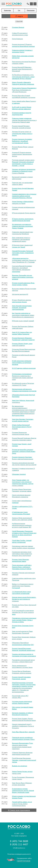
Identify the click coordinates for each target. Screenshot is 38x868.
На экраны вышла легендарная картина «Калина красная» (22, 702)
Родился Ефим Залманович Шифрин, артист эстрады (24, 638)
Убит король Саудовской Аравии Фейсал (23, 708)
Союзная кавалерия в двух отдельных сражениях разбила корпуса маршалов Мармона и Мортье (24, 196)
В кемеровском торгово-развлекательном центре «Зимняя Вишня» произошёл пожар (23, 790)
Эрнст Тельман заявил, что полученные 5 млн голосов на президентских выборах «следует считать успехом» (23, 483)
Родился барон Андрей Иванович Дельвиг (23, 189)
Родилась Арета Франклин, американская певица (21, 560)
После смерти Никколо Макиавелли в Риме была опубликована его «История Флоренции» (24, 90)
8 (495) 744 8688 (19, 841)
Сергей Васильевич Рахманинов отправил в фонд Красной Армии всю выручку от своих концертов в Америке (24, 534)
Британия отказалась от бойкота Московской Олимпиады (22, 714)
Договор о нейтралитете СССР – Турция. (22, 507)
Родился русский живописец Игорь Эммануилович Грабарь (23, 284)
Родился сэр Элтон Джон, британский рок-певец (24, 606)
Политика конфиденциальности (19, 854)
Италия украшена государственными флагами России (24, 797)
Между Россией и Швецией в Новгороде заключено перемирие (23, 83)
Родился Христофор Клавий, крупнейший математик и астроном (24, 96)
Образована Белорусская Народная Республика (24, 396)
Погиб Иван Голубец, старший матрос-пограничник (22, 541)
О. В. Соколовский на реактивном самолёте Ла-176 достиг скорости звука (23, 612)
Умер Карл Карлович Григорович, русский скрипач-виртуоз (23, 420)
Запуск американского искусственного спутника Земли (22, 666)
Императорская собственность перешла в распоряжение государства (24, 390)
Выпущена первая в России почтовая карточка (24, 289)
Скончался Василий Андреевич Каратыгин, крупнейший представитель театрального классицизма (22, 269)
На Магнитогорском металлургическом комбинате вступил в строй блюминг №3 (22, 525)
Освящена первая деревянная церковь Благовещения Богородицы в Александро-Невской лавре (24, 120)
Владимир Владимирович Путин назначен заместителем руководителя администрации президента (22, 746)
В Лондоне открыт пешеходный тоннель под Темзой (22, 246)
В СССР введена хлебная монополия (24, 368)
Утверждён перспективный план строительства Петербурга (22, 233)
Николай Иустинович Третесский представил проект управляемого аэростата (23, 253)
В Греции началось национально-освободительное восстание (23, 220)
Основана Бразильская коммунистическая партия (21, 433)
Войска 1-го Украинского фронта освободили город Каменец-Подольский (23, 586)
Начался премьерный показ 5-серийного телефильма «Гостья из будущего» (23, 726)
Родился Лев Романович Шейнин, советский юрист (23, 327)
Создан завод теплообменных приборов (22, 502)
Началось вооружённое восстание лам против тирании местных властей (24, 464)
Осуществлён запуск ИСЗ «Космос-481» (20, 697)
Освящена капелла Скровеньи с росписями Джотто (22, 51)
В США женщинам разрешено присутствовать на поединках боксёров (22, 363)
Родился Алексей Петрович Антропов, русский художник (21, 127)
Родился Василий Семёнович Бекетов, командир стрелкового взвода (24, 439)
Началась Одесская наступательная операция (23, 574)
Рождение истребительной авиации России (24, 356)
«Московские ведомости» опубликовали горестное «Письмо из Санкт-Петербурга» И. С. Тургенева (24, 260)
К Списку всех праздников (19, 810)
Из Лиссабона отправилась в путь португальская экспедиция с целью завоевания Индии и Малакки (23, 77)
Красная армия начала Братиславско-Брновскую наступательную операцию (24, 599)
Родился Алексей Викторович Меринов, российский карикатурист (24, 649)
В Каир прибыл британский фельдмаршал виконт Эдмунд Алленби (22, 427)
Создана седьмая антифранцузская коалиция (23, 208)
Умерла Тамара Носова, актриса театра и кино (22, 772)
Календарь (7, 10)
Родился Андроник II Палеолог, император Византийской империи (23, 45)
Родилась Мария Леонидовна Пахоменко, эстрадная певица (22, 490)
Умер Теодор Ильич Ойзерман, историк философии (22, 784)
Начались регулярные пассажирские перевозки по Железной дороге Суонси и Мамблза (24, 171)
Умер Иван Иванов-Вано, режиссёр (23, 732)
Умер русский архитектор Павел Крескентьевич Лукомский (22, 632)
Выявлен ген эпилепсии (20, 766)
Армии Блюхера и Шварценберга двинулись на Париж (23, 202)
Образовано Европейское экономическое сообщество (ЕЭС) (23, 644)
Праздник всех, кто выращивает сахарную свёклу (22, 183)
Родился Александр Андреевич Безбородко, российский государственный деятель (22, 141)
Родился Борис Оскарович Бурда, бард (23, 626)
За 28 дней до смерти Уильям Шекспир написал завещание (22, 108)
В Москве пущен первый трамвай (23, 321)
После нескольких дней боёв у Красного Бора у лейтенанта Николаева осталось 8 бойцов (22, 567)
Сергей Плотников (24, 861)
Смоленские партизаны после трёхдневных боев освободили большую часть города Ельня (22, 554)
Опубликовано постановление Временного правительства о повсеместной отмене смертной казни (22, 377)
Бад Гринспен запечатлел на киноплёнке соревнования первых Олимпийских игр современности (23, 315)
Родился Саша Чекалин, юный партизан (22, 445)
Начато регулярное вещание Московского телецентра (21, 496)
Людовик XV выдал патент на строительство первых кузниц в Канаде (22, 133)
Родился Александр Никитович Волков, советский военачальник (23, 458)
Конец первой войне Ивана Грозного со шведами (24, 102)
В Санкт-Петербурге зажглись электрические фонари (22, 301)
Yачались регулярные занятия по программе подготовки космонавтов (24, 655)
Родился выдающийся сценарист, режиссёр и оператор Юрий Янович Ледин (24, 451)
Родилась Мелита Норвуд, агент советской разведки (22, 344)
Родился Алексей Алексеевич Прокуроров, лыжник (21, 678)
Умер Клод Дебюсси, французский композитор (23, 401)
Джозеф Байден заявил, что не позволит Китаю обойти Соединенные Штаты (22, 804)
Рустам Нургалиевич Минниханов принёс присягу (23, 778)
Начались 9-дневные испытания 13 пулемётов (23, 469)
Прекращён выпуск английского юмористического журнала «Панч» (23, 738)
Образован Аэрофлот (19, 474)
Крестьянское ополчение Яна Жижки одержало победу (24, 62)
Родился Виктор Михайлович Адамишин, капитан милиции (22, 672)
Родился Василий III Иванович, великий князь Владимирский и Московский (22, 69)
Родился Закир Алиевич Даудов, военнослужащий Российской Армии (24, 719)
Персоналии (31, 10)
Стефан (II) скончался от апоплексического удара (20, 34)
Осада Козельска (17, 39)
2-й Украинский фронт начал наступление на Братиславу (21, 592)
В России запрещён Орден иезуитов (24, 213)
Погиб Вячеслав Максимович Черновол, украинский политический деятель (24, 760)
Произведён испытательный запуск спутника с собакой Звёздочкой (23, 661)
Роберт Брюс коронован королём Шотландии (23, 57)
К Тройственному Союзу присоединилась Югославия (21, 513)
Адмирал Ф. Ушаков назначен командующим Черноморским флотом (22, 154)
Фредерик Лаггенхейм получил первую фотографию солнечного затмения (23, 277)
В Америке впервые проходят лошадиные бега (22, 114)
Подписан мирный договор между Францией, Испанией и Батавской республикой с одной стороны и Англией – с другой (23, 163)
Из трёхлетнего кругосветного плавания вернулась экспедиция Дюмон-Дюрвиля (22, 226)
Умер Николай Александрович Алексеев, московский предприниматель (22, 307)
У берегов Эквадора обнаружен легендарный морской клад (22, 753)
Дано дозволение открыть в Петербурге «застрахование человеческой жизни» (21, 239)
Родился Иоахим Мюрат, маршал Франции (23, 148)
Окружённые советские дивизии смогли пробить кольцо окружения (23, 547)
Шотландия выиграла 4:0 (20, 294)
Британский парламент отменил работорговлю (22, 178)
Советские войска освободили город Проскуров (24, 579)
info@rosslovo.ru (19, 848)
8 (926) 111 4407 (19, 844)
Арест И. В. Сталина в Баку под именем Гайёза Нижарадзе (22, 333)
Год (19, 10)
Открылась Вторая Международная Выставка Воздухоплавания (24, 350)
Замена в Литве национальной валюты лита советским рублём (22, 519)
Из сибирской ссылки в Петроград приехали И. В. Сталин (23, 384)
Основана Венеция (18, 27)
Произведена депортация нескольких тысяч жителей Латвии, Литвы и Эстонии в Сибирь (24, 620)
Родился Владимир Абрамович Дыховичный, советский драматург (23, 339)
